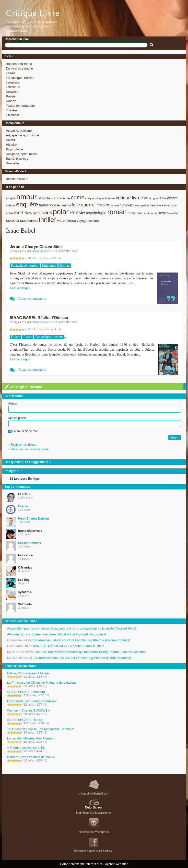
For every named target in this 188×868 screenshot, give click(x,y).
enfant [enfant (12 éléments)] (172, 198)
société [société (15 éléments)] (12, 220)
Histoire (11, 145)
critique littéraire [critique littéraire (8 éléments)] (105, 198)
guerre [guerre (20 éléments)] (88, 205)
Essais (11, 73)
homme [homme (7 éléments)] (114, 205)
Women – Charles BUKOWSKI (29, 710)
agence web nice (117, 864)
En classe (13, 115)
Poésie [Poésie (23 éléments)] (77, 212)
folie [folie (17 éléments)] (76, 205)
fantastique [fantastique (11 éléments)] (48, 205)
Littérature (13, 87)
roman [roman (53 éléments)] (117, 212)
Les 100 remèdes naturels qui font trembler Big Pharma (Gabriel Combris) (78, 640)
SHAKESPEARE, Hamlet (25, 720)
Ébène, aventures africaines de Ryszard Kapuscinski (69, 634)
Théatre (11, 110)
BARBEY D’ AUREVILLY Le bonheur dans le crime (69, 646)
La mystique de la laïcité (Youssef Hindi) (108, 628)
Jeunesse (13, 82)
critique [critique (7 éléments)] (89, 198)
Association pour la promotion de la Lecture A (39, 628)
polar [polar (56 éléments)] (61, 212)
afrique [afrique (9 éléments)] (11, 198)
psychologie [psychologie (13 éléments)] (96, 213)
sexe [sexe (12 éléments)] (162, 213)
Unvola (23, 506)
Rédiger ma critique (23, 445)
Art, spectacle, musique (22, 135)
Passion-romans (29, 543)
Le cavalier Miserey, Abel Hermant (31, 738)
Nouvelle (12, 92)
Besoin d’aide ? (17, 179)
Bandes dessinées (19, 64)
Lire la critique (20, 288)
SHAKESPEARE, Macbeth (26, 692)
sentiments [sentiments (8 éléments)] (150, 213)
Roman (11, 101)
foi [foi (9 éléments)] (69, 205)
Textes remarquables (21, 106)
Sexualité (12, 163)
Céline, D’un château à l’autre (28, 673)
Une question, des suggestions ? (28, 462)
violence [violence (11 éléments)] (69, 221)
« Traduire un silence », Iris (26, 748)
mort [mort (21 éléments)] (19, 213)
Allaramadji (15, 634)
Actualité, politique (19, 131)
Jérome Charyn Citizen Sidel (36, 247)
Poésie (11, 96)
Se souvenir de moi (23, 431)
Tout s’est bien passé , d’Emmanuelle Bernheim (41, 729)
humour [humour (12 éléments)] (126, 205)
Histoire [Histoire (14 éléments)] (102, 205)
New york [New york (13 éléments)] (33, 213)
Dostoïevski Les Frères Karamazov (32, 701)
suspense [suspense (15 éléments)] (29, 220)
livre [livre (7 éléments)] (166, 205)
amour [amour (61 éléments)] (27, 197)
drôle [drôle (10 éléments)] (163, 198)
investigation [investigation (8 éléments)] (141, 205)
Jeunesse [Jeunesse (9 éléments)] (157, 205)
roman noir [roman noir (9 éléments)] (135, 213)
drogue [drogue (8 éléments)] (153, 198)
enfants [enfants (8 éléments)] (11, 205)
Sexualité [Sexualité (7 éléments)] (172, 213)
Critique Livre (33, 13)
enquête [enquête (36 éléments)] (27, 204)
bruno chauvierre (42, 251)
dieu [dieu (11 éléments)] (145, 198)
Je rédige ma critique (23, 387)
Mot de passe (17, 418)
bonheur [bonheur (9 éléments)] (48, 198)
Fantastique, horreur (20, 78)
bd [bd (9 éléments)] (39, 198)
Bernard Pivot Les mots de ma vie (31, 757)
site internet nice (91, 864)
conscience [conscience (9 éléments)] (62, 198)
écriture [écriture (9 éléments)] (94, 221)
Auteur (13, 404)
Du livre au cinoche (19, 68)
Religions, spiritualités (21, 154)
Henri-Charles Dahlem (33, 519)
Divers (10, 140)
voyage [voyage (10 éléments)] (82, 221)
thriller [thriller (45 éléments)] (47, 220)
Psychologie (14, 149)
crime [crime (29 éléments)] (78, 197)
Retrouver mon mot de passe (30, 449)
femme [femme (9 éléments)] (62, 205)
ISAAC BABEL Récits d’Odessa (39, 318)
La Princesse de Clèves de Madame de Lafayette (42, 683)
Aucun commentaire (32, 299)
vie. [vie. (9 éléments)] (59, 221)
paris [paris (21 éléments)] (47, 213)
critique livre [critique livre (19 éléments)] (128, 198)
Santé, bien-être (17, 159)
